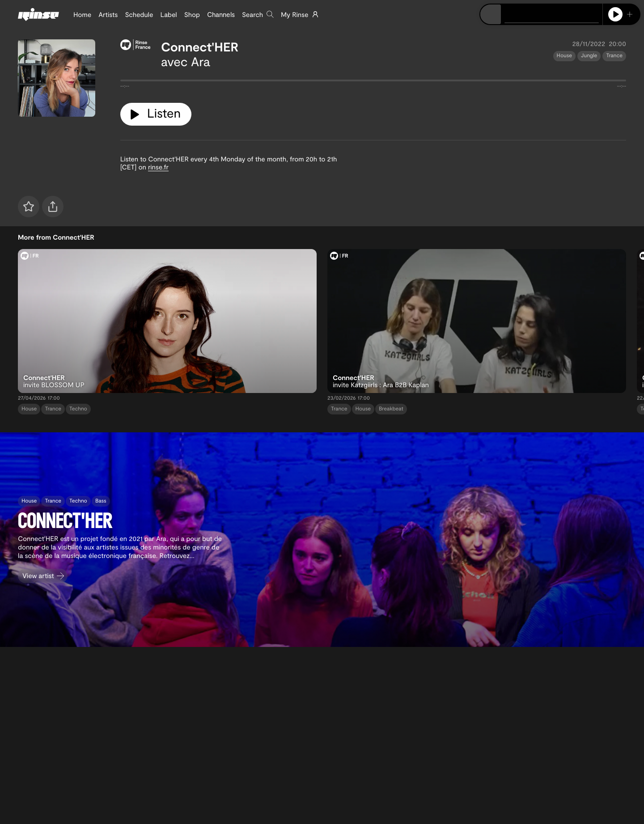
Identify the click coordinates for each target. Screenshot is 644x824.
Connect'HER (200, 46)
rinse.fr (158, 167)
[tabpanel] (373, 82)
